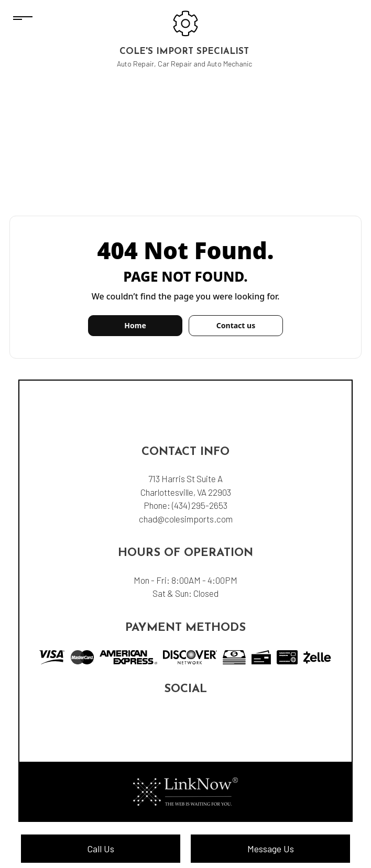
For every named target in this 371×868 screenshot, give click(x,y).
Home (135, 325)
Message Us (271, 849)
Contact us (236, 325)
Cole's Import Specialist (184, 52)
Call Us (101, 849)
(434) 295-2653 (200, 505)
